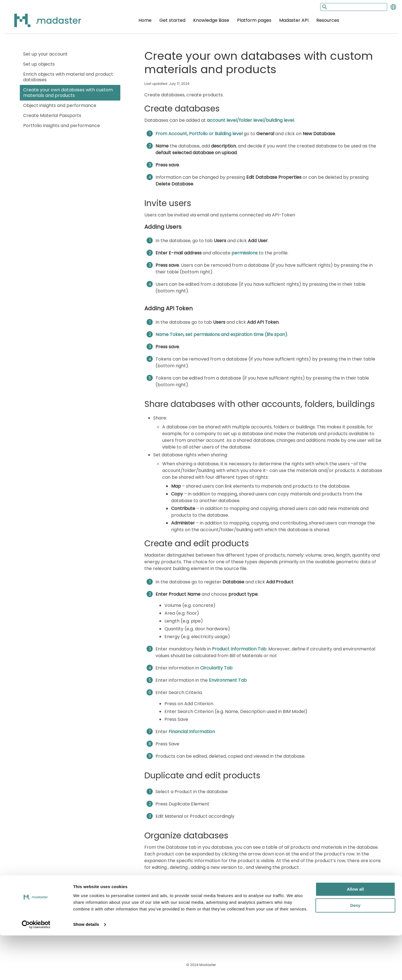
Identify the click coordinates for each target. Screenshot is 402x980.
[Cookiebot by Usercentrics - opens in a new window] (36, 969)
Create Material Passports (52, 115)
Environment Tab (228, 680)
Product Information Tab (239, 649)
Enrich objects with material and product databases (68, 77)
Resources (328, 20)
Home (145, 20)
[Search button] (324, 7)
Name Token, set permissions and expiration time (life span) (221, 334)
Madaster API (294, 20)
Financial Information (192, 732)
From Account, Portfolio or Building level (199, 134)
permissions (245, 253)
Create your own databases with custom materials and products (68, 93)
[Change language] (393, 7)
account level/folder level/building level (250, 120)
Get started (172, 20)
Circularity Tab (216, 668)
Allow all (356, 934)
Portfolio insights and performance (62, 126)
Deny (356, 950)
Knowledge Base (211, 20)
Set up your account (45, 54)
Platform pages (254, 20)
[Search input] (354, 7)
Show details (86, 969)
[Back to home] (40, 24)
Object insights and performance (60, 105)
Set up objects (39, 64)
